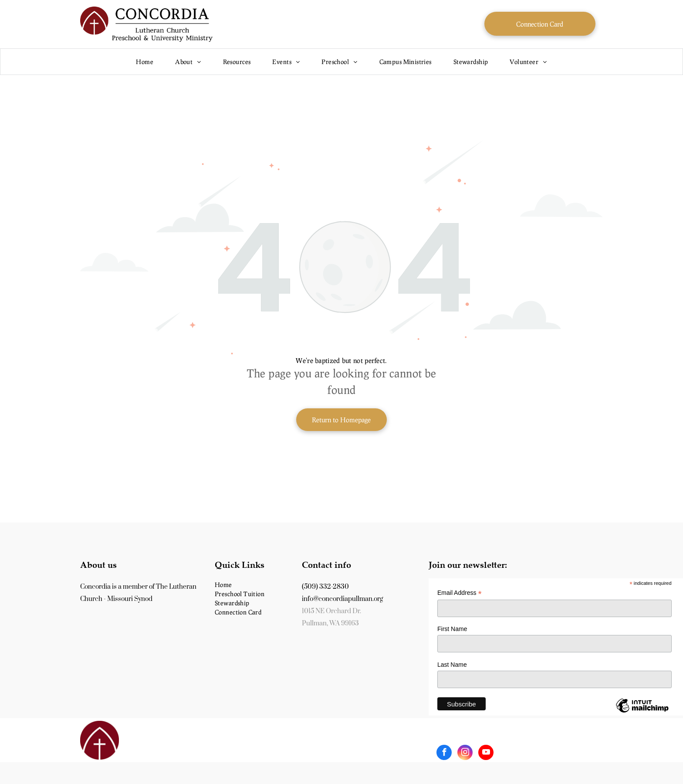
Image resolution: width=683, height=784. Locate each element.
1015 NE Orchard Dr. (331, 611)
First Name (452, 629)
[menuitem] (145, 62)
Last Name (452, 665)
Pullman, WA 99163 (330, 623)
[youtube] (486, 753)
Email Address (460, 593)
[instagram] (465, 753)
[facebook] (444, 753)
